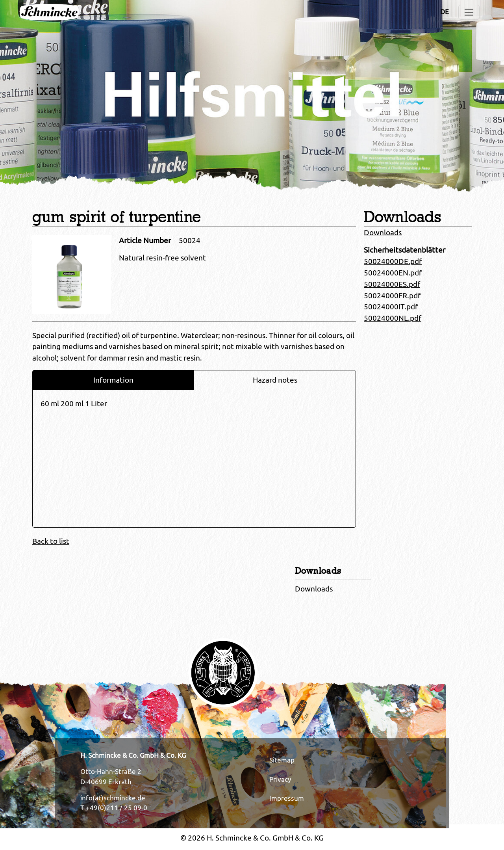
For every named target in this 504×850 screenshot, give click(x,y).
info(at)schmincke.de (113, 798)
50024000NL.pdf (393, 318)
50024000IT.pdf (391, 307)
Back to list (51, 541)
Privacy (280, 779)
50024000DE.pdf (393, 261)
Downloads (383, 232)
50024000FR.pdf (392, 296)
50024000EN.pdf (393, 273)
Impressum (287, 798)
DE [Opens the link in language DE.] (445, 12)
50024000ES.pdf (392, 284)
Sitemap (282, 760)
